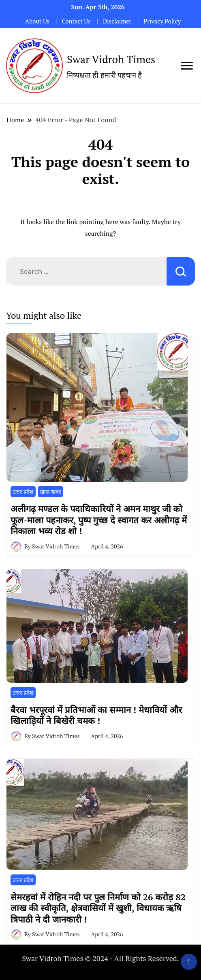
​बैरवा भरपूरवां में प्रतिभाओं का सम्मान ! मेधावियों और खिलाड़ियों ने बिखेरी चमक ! (96, 715)
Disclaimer (117, 21)
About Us (37, 21)
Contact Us (76, 21)
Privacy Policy (162, 21)
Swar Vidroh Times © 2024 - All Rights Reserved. (100, 958)
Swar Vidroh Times (111, 59)
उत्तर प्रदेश (23, 492)
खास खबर (50, 492)
